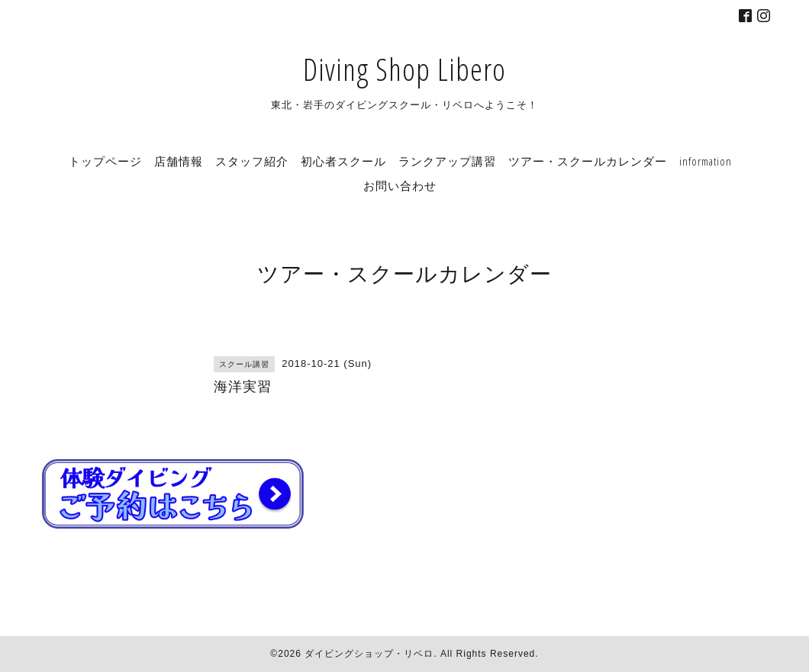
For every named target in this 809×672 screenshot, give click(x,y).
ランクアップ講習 (447, 161)
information (706, 161)
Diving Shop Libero (404, 69)
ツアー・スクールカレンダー (588, 161)
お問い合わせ (400, 185)
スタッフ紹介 (252, 161)
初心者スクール (343, 161)
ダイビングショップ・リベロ (369, 654)
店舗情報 (179, 161)
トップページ (105, 161)
